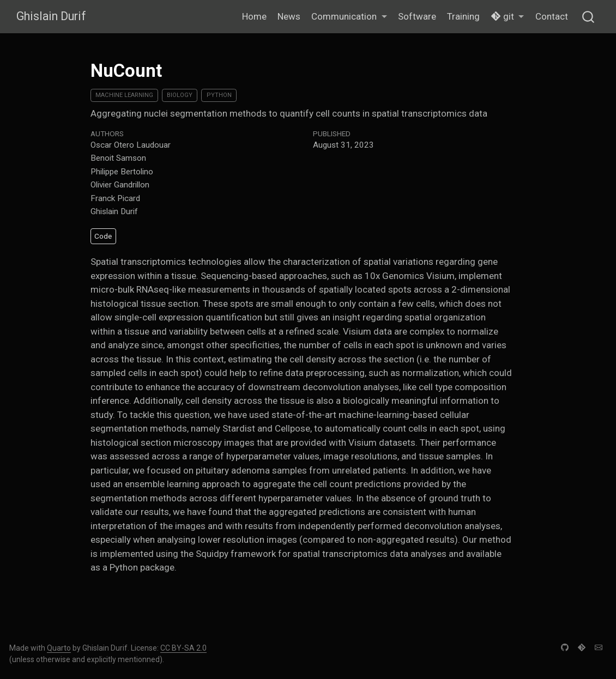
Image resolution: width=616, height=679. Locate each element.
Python (219, 95)
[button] (349, 17)
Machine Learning (124, 95)
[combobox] (589, 17)
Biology (180, 95)
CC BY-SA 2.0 (183, 648)
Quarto (59, 648)
